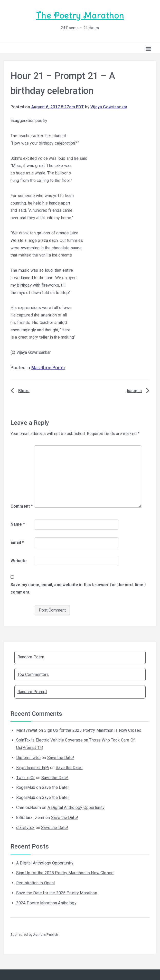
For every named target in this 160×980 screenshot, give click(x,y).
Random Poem (31, 657)
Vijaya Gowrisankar (109, 107)
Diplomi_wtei (28, 758)
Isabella (134, 391)
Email (17, 542)
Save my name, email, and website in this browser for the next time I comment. (78, 588)
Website (19, 561)
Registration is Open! (36, 883)
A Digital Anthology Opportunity (76, 807)
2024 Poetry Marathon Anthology (46, 903)
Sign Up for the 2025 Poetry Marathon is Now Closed (93, 730)
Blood (24, 391)
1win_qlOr (25, 778)
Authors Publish (46, 934)
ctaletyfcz (25, 828)
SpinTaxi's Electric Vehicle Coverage (49, 740)
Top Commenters (33, 674)
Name (18, 524)
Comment (22, 506)
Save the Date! (61, 758)
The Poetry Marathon (80, 16)
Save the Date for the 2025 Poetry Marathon (57, 893)
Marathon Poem (48, 368)
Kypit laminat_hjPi (33, 768)
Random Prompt (32, 692)
